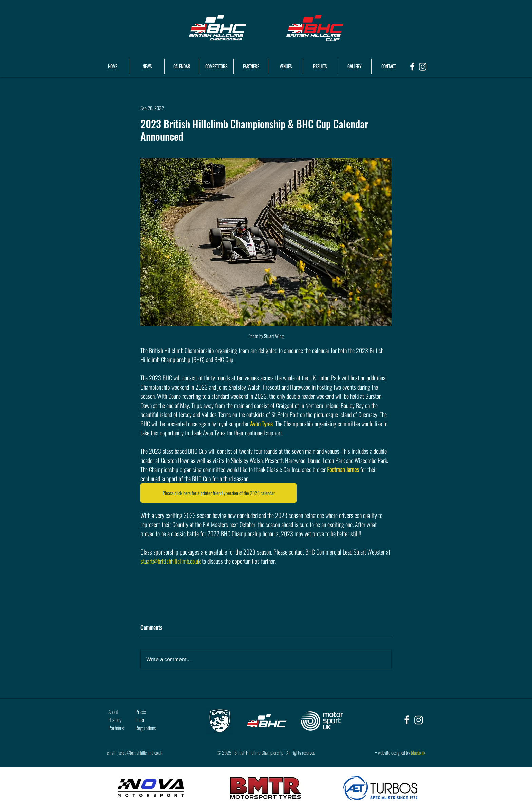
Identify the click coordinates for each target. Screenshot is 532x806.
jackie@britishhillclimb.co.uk (140, 753)
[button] (320, 66)
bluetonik (418, 753)
